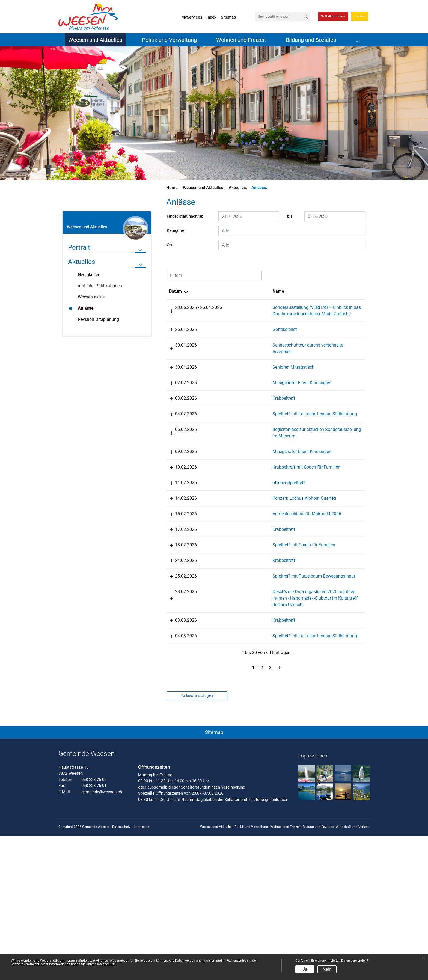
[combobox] (292, 231)
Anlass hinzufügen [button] (197, 840)
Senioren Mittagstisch (241, 393)
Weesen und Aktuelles (95, 40)
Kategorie (176, 230)
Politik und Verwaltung (169, 40)
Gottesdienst (232, 343)
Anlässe (93, 310)
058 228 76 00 (94, 924)
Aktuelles (81, 262)
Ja (305, 969)
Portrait (79, 247)
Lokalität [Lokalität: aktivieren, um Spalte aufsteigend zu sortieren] (285, 291)
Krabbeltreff (232, 438)
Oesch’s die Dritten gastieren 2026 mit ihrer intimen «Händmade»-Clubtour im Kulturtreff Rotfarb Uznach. (243, 723)
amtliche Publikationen (100, 286)
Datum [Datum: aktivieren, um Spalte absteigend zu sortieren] (175, 291)
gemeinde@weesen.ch (102, 936)
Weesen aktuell (92, 297)
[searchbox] (292, 231)
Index (212, 17)
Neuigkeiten (89, 275)
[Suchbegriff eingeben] (279, 17)
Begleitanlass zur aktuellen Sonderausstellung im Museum (246, 488)
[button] (214, 875)
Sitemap (228, 17)
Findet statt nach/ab (185, 216)
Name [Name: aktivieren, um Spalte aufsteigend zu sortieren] (226, 291)
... (358, 40)
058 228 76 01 (94, 930)
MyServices (192, 17)
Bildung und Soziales (311, 40)
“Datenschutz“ (105, 964)
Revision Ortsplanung (98, 319)
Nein (327, 969)
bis (290, 216)
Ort (170, 245)
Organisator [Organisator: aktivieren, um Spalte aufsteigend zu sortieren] (335, 291)
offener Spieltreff (237, 555)
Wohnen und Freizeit (241, 40)
